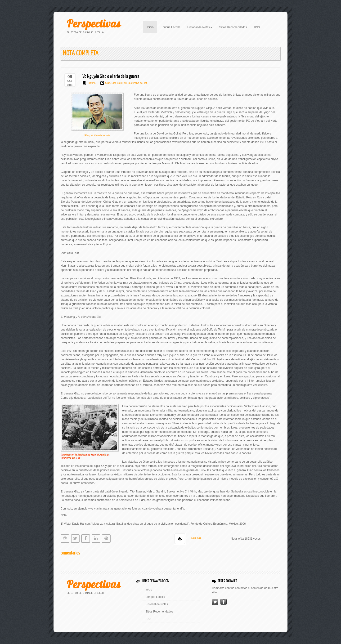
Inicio (152, 27)
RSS (257, 27)
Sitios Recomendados (233, 27)
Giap (108, 83)
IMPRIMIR (196, 539)
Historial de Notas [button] (200, 27)
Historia (91, 83)
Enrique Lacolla (170, 27)
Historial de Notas (157, 604)
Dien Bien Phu (119, 83)
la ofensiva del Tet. (137, 83)
